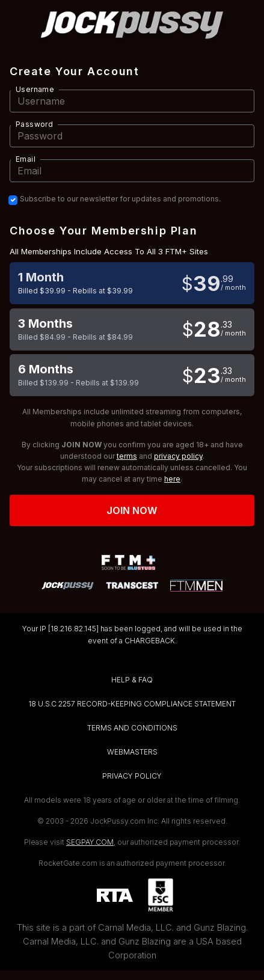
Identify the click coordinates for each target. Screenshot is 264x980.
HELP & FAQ (132, 680)
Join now (132, 510)
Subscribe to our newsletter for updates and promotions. (120, 199)
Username (35, 89)
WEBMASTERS (132, 752)
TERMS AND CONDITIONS (132, 728)
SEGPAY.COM (90, 842)
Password (34, 124)
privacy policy (178, 456)
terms (127, 456)
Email (26, 159)
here (172, 479)
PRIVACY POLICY (132, 776)
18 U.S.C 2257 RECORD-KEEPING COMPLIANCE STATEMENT (132, 704)
